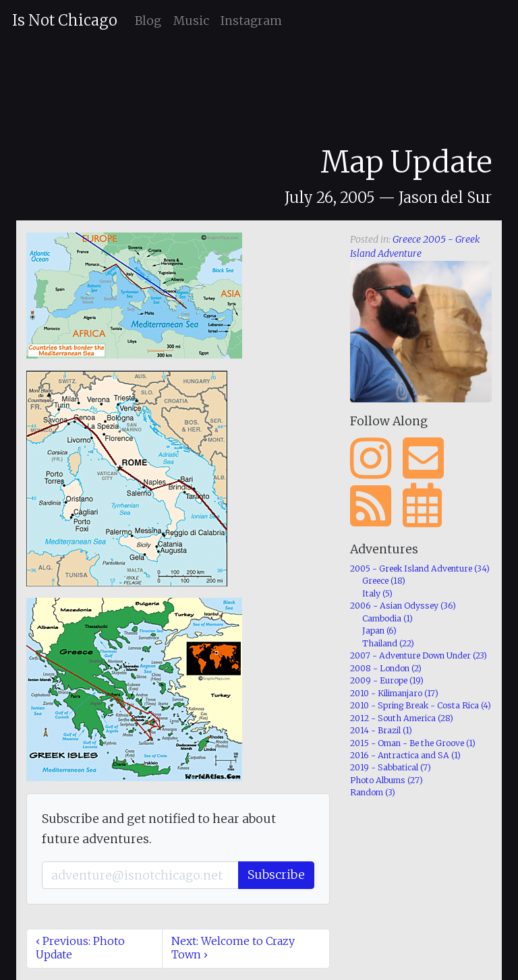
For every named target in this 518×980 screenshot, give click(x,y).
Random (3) (373, 792)
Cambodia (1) (387, 618)
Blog (148, 21)
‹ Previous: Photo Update (80, 948)
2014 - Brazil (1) (381, 730)
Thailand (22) (388, 643)
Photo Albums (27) (386, 780)
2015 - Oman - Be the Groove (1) (413, 743)
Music (191, 21)
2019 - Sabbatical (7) (391, 767)
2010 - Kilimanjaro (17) (394, 693)
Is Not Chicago (65, 20)
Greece (407, 239)
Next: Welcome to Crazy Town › (233, 948)
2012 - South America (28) (402, 718)
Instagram (251, 21)
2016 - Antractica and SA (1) (405, 755)
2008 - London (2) (386, 668)
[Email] (140, 876)
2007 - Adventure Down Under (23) (419, 655)
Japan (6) (379, 631)
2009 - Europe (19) (387, 680)
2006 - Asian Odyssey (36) (403, 606)
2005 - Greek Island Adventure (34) (420, 569)
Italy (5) (377, 593)
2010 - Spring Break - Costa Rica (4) (421, 705)
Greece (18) (384, 581)
